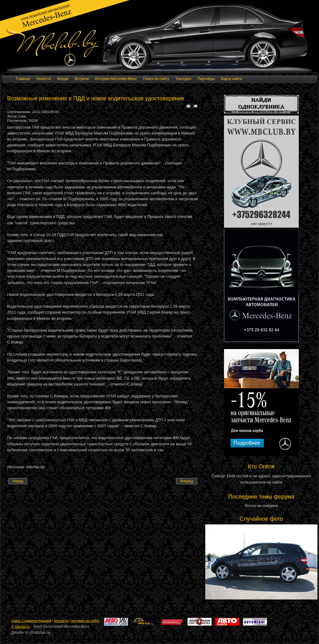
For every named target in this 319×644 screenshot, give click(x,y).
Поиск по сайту (156, 79)
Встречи (82, 79)
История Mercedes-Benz (116, 79)
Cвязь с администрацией (31, 621)
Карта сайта (232, 79)
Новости (44, 79)
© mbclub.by (21, 627)
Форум (63, 79)
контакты (61, 621)
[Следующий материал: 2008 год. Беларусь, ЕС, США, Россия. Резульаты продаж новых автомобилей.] (187, 481)
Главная (23, 79)
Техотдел (183, 79)
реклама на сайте (85, 621)
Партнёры (206, 79)
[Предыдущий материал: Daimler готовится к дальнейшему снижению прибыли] (18, 481)
